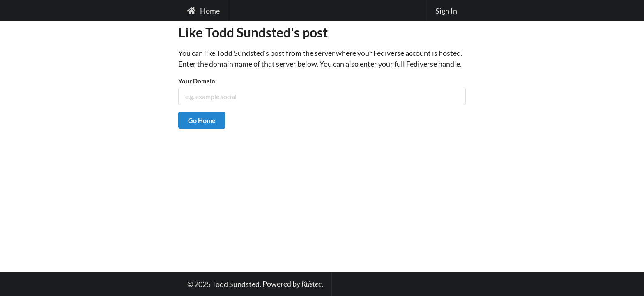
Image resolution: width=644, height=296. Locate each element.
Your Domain (197, 81)
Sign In (446, 11)
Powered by (292, 284)
